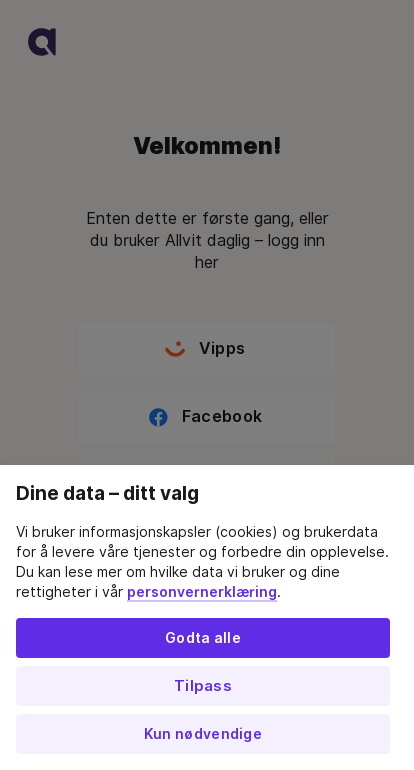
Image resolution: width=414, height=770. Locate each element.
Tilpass (203, 686)
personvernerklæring (202, 592)
